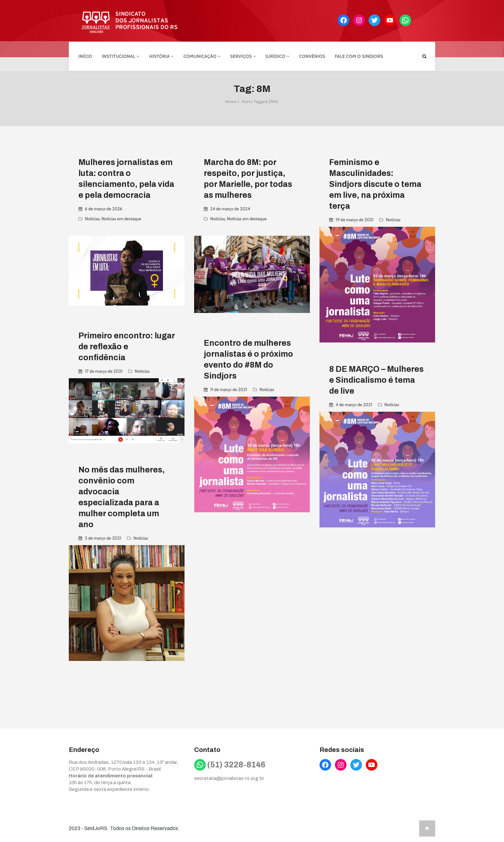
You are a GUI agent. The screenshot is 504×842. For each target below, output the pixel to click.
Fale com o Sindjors (359, 56)
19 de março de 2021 (355, 219)
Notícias (92, 218)
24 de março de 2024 (230, 208)
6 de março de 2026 (104, 208)
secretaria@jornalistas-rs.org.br (229, 777)
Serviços (243, 56)
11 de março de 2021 (229, 389)
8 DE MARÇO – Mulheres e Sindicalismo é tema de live (376, 379)
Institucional (121, 56)
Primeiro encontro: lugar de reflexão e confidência (127, 346)
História (162, 56)
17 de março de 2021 (104, 370)
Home (231, 101)
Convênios (312, 56)
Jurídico (278, 56)
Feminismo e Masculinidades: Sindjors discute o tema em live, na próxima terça (375, 183)
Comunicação (202, 56)
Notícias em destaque (122, 218)
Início (85, 56)
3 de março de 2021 (103, 537)
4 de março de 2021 (354, 404)
